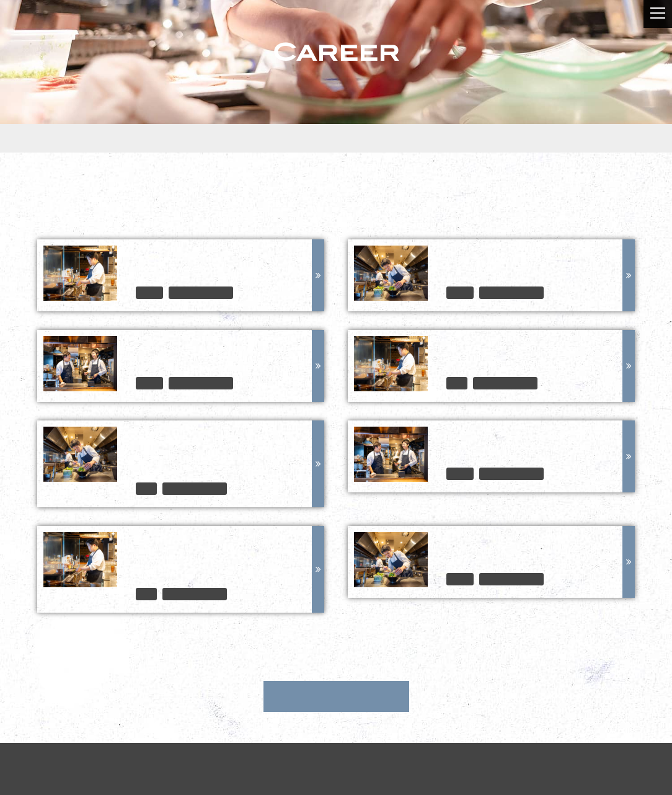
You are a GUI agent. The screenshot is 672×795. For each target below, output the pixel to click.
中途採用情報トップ (336, 696)
